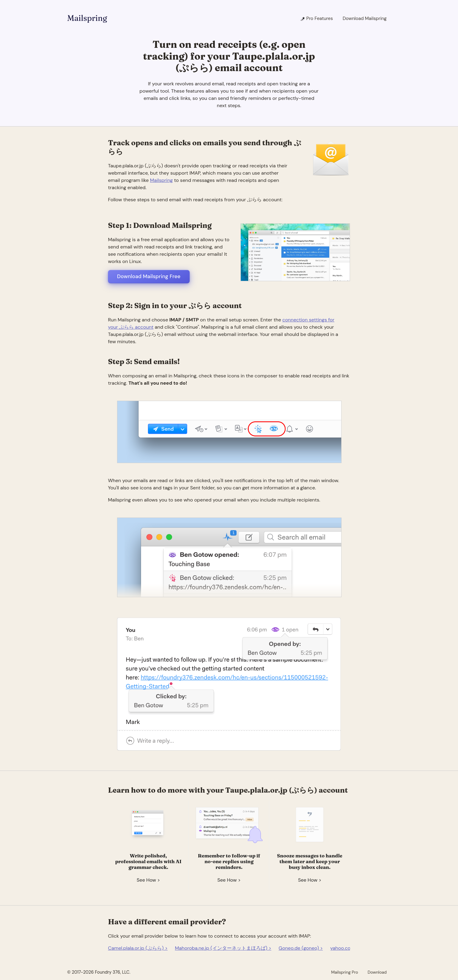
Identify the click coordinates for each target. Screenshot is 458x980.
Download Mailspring (365, 18)
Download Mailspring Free (149, 276)
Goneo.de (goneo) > (301, 948)
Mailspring (87, 18)
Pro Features (316, 18)
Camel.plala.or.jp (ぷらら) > (138, 948)
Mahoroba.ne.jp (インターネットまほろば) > (223, 948)
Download (377, 972)
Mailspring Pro (345, 972)
